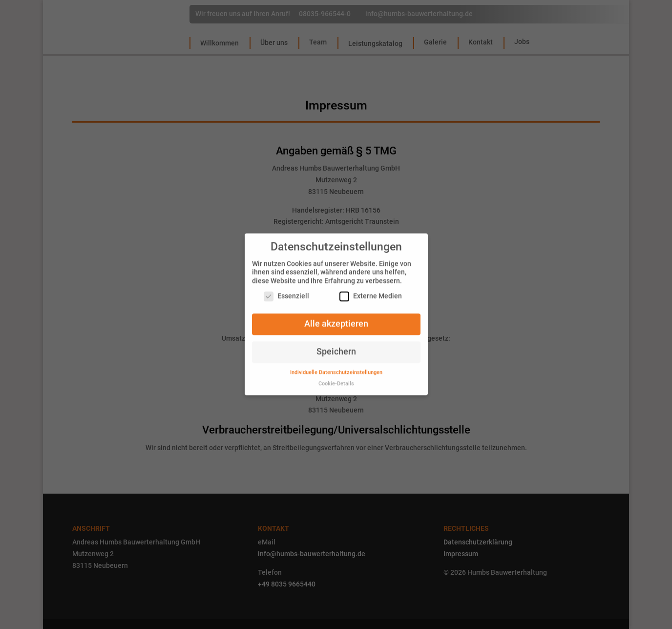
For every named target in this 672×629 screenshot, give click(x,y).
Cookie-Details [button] (336, 379)
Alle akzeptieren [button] (336, 320)
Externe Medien (371, 292)
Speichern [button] (336, 347)
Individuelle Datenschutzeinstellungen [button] (336, 368)
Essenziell (286, 292)
